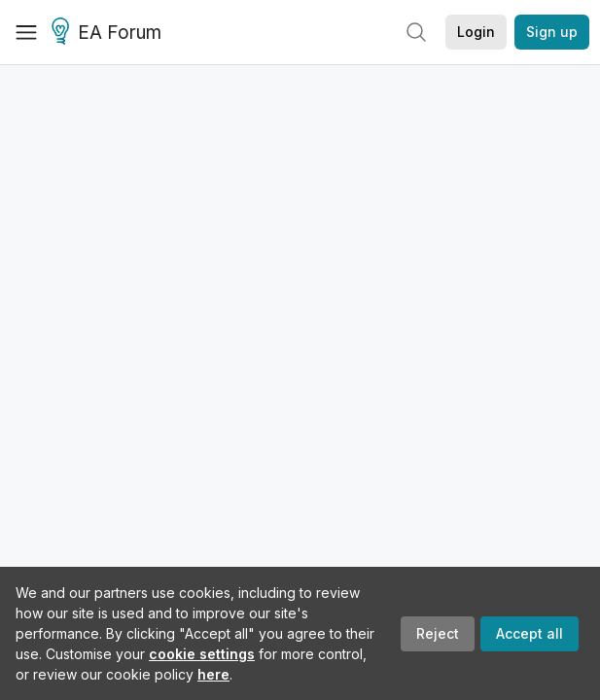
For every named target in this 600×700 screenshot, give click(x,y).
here (213, 674)
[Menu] (26, 32)
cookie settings (202, 654)
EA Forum (109, 33)
